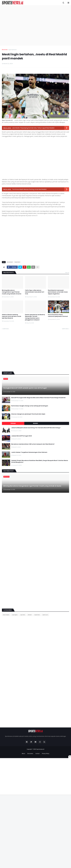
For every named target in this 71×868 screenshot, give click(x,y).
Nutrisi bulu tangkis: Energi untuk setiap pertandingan (30, 406)
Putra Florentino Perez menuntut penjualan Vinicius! (58, 316)
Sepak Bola (17, 262)
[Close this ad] (70, 757)
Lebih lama (65, 329)
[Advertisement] (18, 25)
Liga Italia (23, 615)
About (23, 754)
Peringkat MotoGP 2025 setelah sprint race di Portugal (25, 388)
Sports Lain (45, 615)
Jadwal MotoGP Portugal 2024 (22, 436)
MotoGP (30, 615)
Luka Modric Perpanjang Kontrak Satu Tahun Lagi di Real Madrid (33, 128)
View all (67, 273)
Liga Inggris (15, 615)
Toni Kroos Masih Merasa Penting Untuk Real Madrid (29, 189)
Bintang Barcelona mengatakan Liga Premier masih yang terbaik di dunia (12, 292)
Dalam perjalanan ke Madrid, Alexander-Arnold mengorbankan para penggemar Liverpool (35, 317)
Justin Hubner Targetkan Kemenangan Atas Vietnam (29, 452)
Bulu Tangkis (6, 615)
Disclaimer (30, 754)
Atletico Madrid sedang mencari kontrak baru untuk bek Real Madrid (12, 316)
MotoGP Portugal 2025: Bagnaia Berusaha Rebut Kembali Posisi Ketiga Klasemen (38, 398)
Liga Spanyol (13, 50)
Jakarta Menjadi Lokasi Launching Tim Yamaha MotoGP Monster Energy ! (36, 428)
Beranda (5, 50)
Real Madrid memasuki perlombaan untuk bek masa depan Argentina (58, 292)
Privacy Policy (46, 754)
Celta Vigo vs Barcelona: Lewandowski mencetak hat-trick (35, 292)
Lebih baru (6, 329)
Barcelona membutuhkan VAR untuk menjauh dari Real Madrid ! (33, 444)
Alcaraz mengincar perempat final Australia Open (28, 414)
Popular (13, 423)
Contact (37, 754)
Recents (35, 423)
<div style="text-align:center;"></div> (16, 652)
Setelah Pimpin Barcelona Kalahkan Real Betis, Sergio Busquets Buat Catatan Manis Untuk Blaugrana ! (40, 461)
